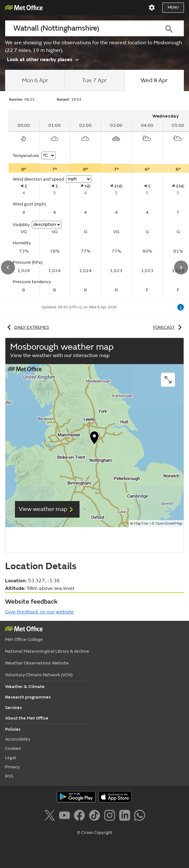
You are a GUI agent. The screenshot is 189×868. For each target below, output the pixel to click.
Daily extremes (27, 327)
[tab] (35, 81)
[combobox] (80, 28)
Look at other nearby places (43, 59)
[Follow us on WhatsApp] (140, 816)
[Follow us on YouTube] (66, 816)
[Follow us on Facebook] (81, 816)
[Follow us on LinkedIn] (126, 816)
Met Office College (24, 639)
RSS (9, 776)
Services (14, 708)
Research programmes (28, 697)
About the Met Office (27, 718)
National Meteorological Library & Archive (47, 651)
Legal (11, 758)
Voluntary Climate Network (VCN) (39, 675)
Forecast (168, 327)
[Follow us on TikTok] (96, 816)
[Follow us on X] (51, 816)
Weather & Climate (25, 687)
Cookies (13, 748)
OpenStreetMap (169, 524)
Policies (13, 729)
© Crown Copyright (95, 833)
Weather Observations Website (37, 663)
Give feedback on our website (39, 612)
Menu (173, 7)
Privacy (12, 767)
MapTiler (141, 524)
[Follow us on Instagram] (111, 816)
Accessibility (18, 739)
